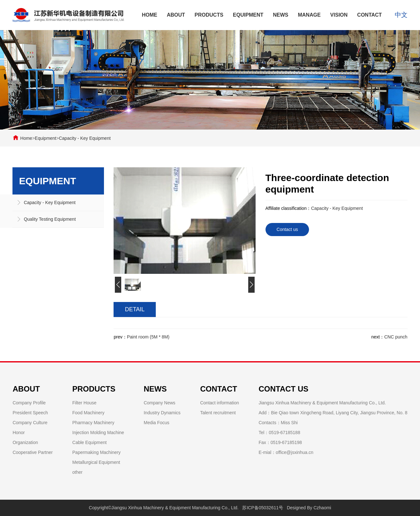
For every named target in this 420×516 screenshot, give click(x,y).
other (77, 472)
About (176, 15)
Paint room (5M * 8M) (148, 337)
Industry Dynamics (162, 413)
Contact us (287, 229)
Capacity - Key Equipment (85, 138)
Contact (370, 15)
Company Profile (29, 403)
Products (209, 15)
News (281, 15)
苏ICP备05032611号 (263, 508)
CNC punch (396, 337)
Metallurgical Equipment (96, 462)
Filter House (84, 403)
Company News (159, 403)
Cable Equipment (89, 442)
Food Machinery (88, 413)
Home (149, 15)
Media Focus (156, 423)
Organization (25, 442)
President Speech (30, 413)
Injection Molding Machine (98, 433)
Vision (339, 15)
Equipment (248, 15)
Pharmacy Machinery (93, 423)
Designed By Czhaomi (309, 508)
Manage (309, 15)
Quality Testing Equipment (50, 219)
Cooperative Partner (32, 452)
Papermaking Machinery (96, 452)
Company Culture (30, 423)
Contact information (220, 403)
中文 (401, 15)
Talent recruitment (218, 413)
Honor (19, 433)
